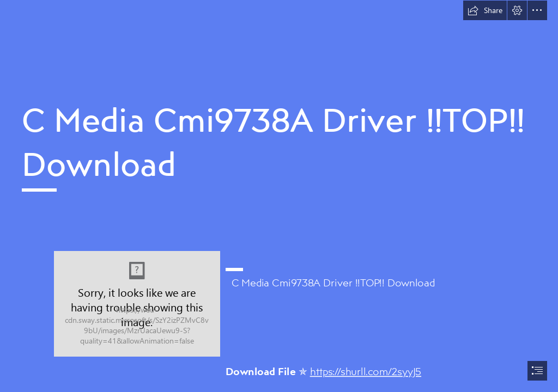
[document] (279, 196)
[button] (485, 10)
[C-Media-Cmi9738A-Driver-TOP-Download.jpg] (137, 304)
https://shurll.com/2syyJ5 (366, 371)
